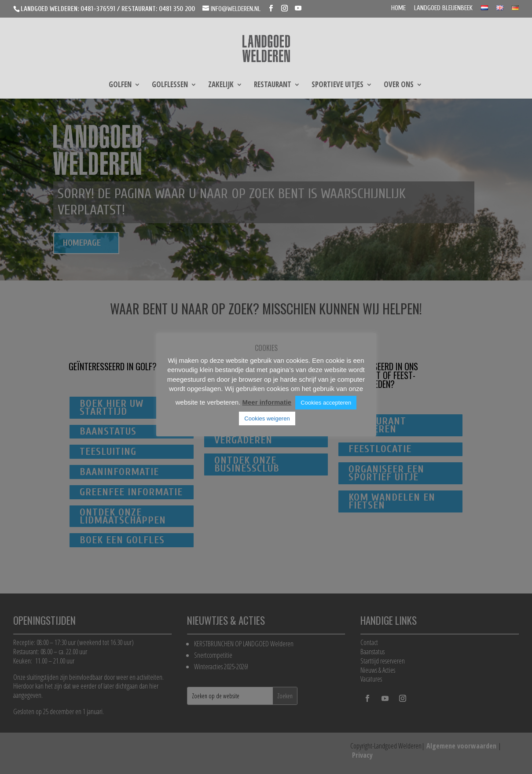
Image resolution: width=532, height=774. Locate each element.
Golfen (120, 85)
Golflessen (170, 85)
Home (398, 8)
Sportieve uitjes (338, 85)
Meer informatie (267, 402)
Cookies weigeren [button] (267, 418)
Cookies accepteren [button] (326, 403)
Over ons (399, 85)
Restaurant (273, 85)
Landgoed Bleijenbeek (443, 8)
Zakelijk (221, 85)
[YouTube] (298, 9)
